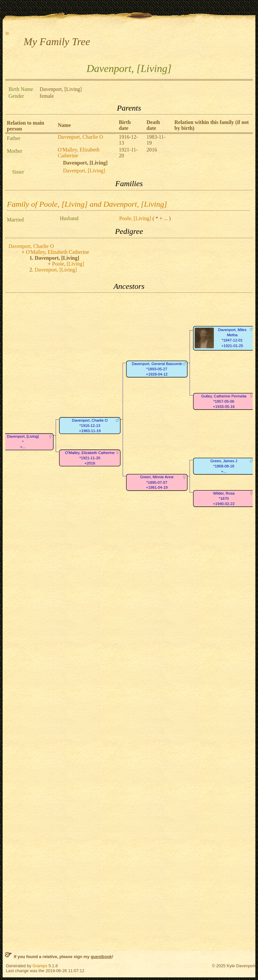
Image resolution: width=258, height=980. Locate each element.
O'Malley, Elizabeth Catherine (57, 252)
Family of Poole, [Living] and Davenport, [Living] (87, 204)
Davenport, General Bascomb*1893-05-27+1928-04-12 (157, 369)
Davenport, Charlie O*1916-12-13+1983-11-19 (90, 426)
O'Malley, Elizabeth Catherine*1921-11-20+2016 (90, 458)
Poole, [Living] (135, 218)
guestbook (101, 957)
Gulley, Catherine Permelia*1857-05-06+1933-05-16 (224, 401)
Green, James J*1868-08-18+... (224, 466)
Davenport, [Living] (84, 171)
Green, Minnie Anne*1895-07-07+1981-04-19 (157, 482)
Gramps (40, 966)
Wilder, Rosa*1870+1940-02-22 (224, 499)
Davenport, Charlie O (81, 137)
